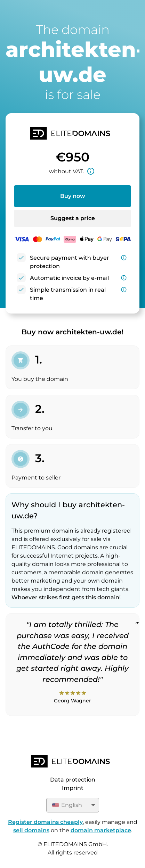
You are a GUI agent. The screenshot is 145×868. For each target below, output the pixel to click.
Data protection (73, 780)
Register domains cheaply (45, 822)
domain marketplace (101, 830)
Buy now (73, 196)
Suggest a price (73, 218)
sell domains (31, 830)
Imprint (73, 788)
